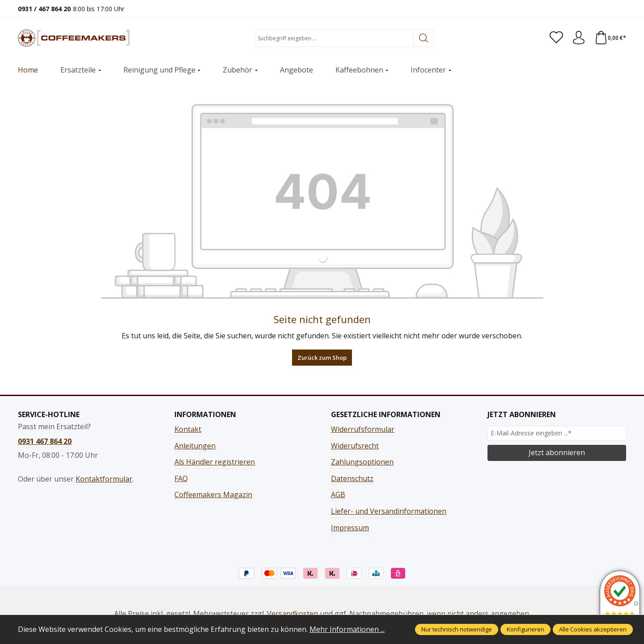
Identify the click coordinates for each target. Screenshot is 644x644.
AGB (338, 495)
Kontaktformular (104, 479)
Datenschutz (352, 478)
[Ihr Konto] (579, 38)
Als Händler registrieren (215, 462)
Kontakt (188, 429)
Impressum (350, 528)
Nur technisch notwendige (457, 629)
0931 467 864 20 (45, 441)
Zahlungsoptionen (362, 462)
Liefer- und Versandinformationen (389, 511)
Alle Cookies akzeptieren (593, 629)
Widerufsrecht (355, 446)
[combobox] (334, 38)
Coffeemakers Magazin (213, 495)
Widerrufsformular (363, 429)
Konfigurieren (525, 629)
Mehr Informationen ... (347, 629)
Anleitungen (195, 446)
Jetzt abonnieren (557, 452)
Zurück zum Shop (322, 358)
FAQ (181, 478)
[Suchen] (424, 38)
